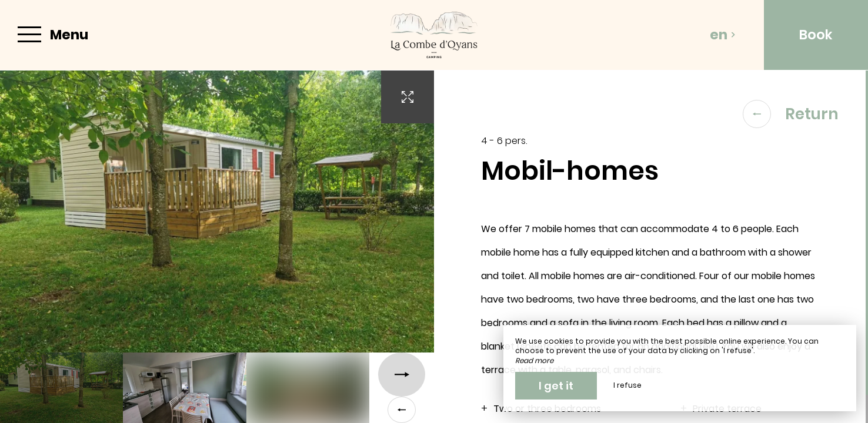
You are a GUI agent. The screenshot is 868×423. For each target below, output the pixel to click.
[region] (651, 247)
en (723, 35)
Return (791, 114)
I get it (556, 386)
